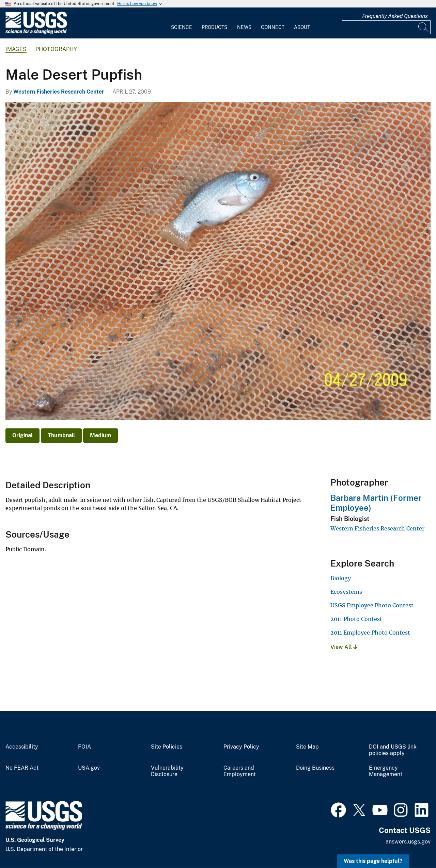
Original (22, 435)
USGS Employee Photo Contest (372, 605)
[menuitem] (182, 23)
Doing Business (315, 768)
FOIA (84, 747)
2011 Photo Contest (356, 619)
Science (182, 27)
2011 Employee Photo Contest (370, 633)
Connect (273, 27)
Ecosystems (346, 592)
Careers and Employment (240, 771)
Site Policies (167, 747)
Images (16, 49)
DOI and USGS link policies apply (393, 750)
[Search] (424, 27)
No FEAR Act (22, 768)
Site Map (307, 747)
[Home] (36, 33)
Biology (341, 578)
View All (344, 647)
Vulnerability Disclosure (167, 771)
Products (214, 27)
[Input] (386, 27)
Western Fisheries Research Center (59, 92)
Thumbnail (61, 435)
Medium (100, 435)
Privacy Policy (241, 747)
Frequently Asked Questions (395, 16)
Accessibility (22, 747)
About (302, 27)
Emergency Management (386, 771)
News (244, 27)
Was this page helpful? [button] (373, 861)
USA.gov (89, 768)
